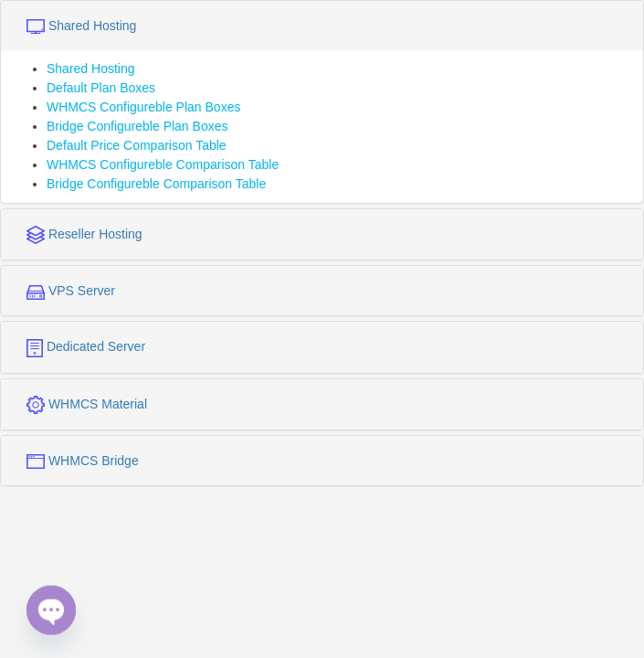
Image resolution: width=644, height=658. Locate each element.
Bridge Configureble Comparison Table (156, 184)
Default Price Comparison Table (137, 145)
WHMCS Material (87, 405)
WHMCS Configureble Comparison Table (163, 164)
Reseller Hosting (84, 235)
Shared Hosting (81, 26)
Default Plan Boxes (101, 88)
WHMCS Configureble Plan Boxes (143, 107)
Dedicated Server (86, 348)
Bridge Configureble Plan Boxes (137, 126)
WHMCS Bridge (83, 461)
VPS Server (71, 291)
